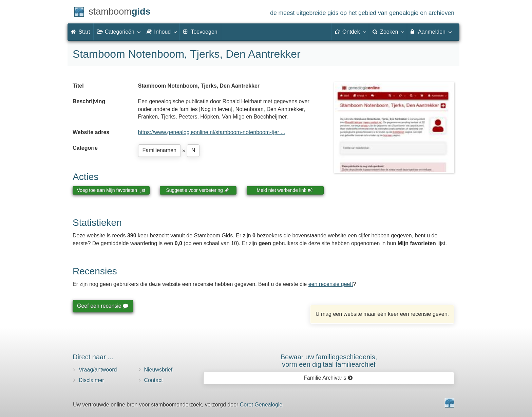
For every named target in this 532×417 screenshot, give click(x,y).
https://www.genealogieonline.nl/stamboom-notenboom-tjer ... (212, 132)
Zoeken (388, 32)
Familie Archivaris (328, 378)
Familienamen (159, 150)
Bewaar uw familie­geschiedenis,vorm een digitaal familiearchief (329, 361)
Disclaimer (91, 380)
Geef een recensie (102, 306)
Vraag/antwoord (98, 370)
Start (80, 32)
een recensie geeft (331, 284)
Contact (154, 380)
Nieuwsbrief (158, 370)
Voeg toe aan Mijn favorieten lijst (111, 190)
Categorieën (118, 32)
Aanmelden (431, 32)
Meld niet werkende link (285, 190)
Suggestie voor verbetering (197, 190)
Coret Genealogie (261, 405)
